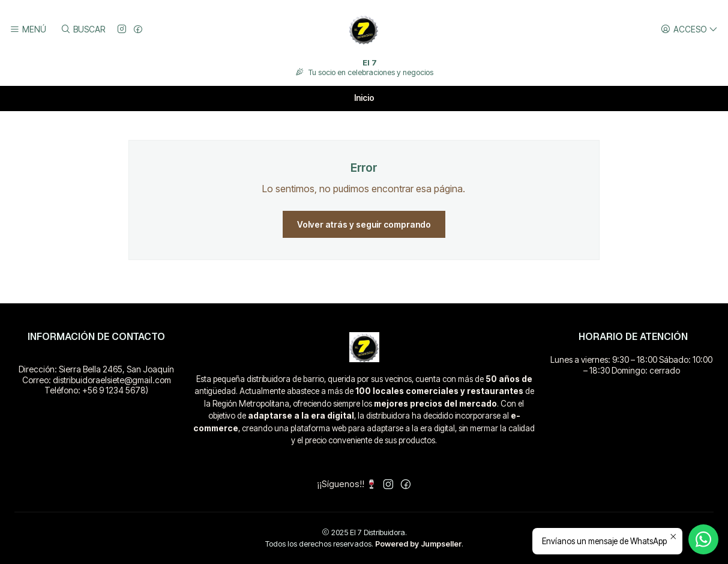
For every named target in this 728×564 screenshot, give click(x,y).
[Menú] (28, 30)
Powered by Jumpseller (418, 544)
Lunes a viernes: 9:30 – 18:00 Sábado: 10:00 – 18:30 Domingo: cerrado (631, 365)
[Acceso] (689, 30)
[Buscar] (82, 30)
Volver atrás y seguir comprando (364, 224)
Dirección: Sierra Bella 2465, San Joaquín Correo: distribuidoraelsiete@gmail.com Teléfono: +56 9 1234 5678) (96, 380)
